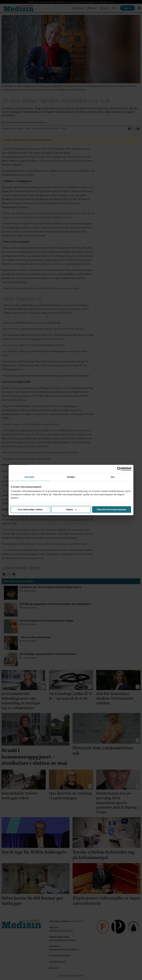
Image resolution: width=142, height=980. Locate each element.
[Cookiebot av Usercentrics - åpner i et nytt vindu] (119, 469)
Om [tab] (113, 477)
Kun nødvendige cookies (31, 509)
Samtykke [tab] (29, 477)
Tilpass (71, 509)
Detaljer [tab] (71, 477)
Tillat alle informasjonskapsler (112, 509)
